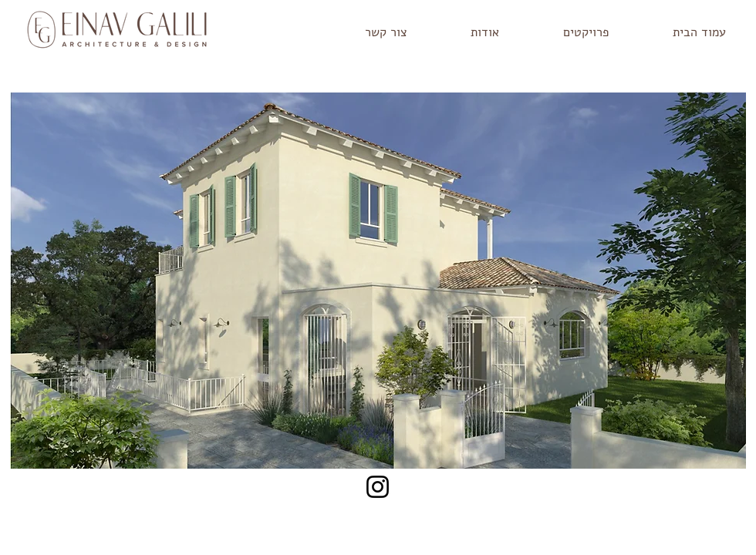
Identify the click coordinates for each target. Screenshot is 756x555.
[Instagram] (378, 487)
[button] (565, 33)
